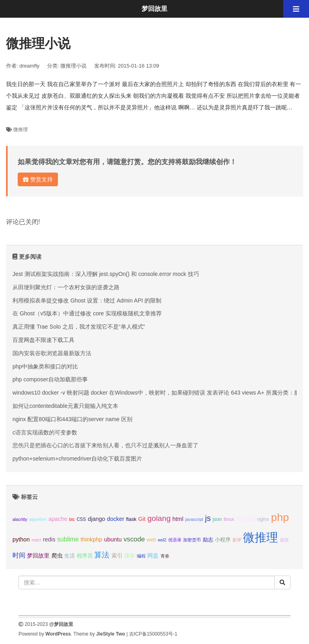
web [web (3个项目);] (151, 540)
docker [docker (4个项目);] (116, 519)
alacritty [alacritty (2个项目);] (20, 519)
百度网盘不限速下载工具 (43, 340)
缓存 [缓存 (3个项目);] (130, 556)
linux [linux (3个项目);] (229, 519)
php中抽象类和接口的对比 (45, 366)
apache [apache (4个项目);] (58, 519)
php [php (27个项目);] (280, 517)
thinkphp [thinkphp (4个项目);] (91, 539)
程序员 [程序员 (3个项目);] (85, 556)
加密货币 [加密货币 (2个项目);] (192, 540)
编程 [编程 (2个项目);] (141, 556)
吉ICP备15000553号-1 (153, 634)
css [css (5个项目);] (81, 519)
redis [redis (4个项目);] (49, 539)
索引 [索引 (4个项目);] (117, 556)
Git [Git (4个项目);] (142, 519)
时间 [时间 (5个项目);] (19, 555)
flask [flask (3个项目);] (131, 519)
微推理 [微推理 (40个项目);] (261, 537)
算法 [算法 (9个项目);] (102, 555)
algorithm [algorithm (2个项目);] (38, 519)
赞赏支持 (38, 179)
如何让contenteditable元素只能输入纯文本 (65, 406)
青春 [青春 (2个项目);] (165, 556)
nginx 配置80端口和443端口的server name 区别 (72, 419)
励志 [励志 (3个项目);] (208, 540)
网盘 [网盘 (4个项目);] (153, 556)
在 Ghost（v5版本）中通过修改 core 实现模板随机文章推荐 (87, 313)
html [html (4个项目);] (178, 519)
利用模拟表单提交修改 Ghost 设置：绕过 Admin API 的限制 (87, 300)
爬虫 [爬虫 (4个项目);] (57, 556)
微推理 (21, 130)
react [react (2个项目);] (36, 540)
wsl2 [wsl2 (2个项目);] (162, 540)
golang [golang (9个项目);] (159, 518)
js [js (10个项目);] (208, 518)
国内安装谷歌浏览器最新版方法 (52, 353)
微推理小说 (73, 66)
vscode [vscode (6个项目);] (134, 539)
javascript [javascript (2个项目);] (194, 519)
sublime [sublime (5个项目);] (68, 539)
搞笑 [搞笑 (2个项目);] (284, 540)
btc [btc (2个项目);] (72, 519)
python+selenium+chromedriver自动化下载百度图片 (77, 459)
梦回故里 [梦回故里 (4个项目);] (38, 556)
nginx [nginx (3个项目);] (263, 519)
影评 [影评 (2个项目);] (237, 540)
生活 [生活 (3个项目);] (70, 556)
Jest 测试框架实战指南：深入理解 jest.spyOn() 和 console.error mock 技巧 (106, 274)
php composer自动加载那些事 (50, 379)
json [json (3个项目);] (217, 519)
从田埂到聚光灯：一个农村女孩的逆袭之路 (66, 287)
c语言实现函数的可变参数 (45, 432)
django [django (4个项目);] (96, 519)
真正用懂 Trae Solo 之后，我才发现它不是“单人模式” (79, 327)
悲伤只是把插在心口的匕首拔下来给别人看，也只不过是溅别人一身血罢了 (105, 445)
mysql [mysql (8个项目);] (245, 518)
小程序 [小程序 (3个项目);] (223, 540)
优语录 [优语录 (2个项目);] (175, 540)
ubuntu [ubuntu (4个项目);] (113, 539)
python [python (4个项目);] (21, 539)
